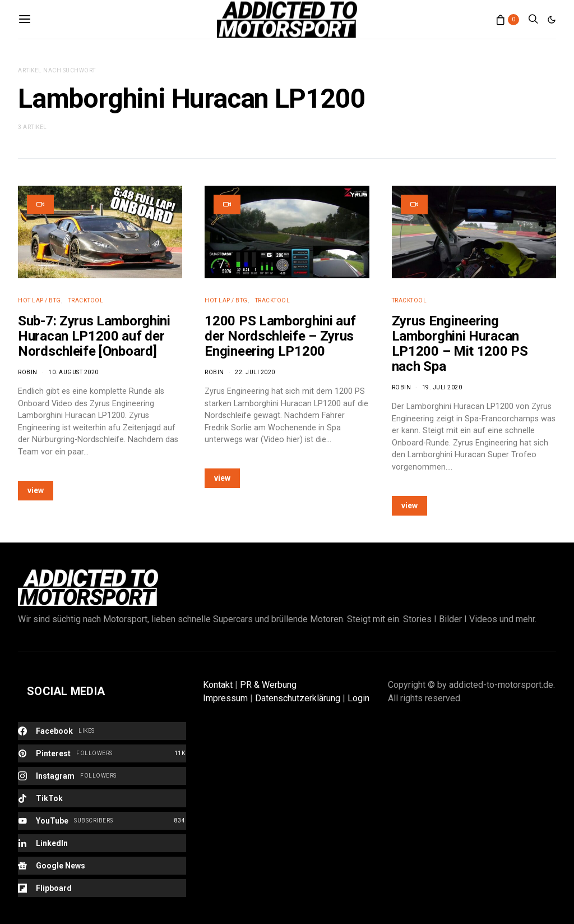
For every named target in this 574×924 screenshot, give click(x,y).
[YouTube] (102, 821)
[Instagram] (102, 776)
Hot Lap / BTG (40, 300)
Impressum (225, 698)
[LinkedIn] (102, 843)
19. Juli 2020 (442, 387)
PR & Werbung (268, 685)
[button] (552, 20)
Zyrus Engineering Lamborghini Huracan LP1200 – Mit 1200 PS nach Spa (460, 344)
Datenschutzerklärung (298, 698)
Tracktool (86, 300)
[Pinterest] (102, 753)
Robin (28, 372)
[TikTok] (102, 798)
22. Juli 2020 (255, 372)
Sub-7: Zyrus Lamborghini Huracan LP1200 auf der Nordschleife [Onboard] (94, 336)
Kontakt (218, 685)
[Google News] (102, 866)
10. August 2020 (73, 372)
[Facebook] (102, 731)
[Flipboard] (102, 888)
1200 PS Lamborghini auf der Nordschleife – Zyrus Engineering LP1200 (280, 336)
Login (358, 698)
